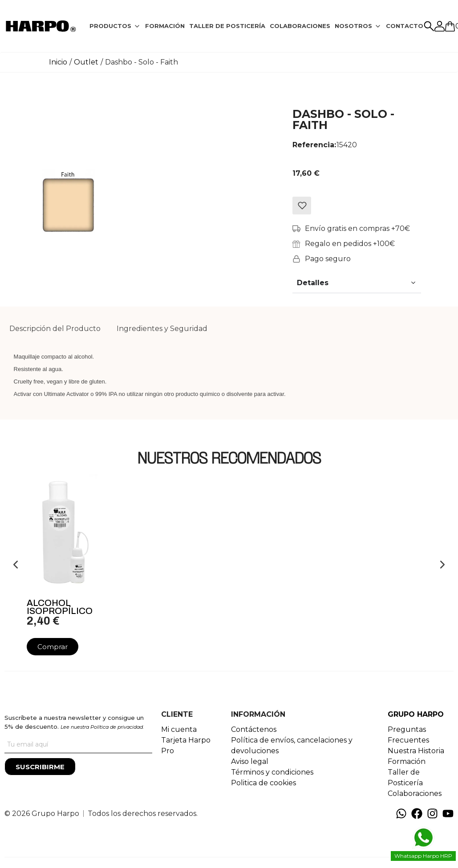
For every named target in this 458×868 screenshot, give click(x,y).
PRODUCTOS (110, 26)
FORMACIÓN (165, 26)
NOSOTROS (353, 26)
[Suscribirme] (40, 767)
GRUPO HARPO (416, 714)
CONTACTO (405, 26)
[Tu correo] (78, 744)
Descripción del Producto (55, 329)
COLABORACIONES (300, 26)
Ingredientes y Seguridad (162, 329)
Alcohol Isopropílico (60, 607)
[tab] (115, 26)
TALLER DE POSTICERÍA (227, 26)
